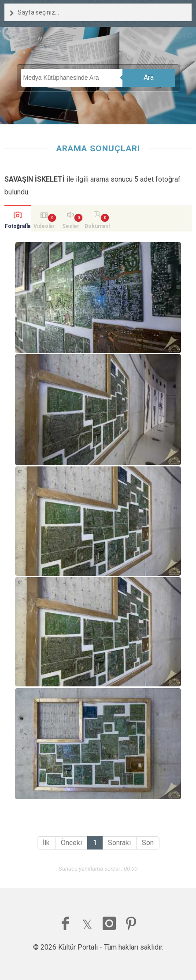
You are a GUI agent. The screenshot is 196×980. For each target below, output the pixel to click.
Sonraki (119, 843)
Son (148, 843)
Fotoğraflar (18, 227)
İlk (46, 843)
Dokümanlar (97, 227)
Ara (149, 77)
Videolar (44, 226)
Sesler (71, 226)
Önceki (71, 843)
